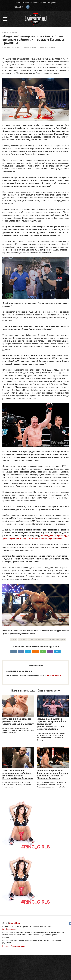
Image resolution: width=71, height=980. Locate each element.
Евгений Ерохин (37, 640)
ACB (14, 640)
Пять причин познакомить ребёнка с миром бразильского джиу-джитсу (18, 721)
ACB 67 (23, 640)
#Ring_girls (35, 847)
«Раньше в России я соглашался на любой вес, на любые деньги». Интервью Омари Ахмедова (18, 774)
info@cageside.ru (9, 929)
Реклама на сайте (18, 946)
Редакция (18, 7)
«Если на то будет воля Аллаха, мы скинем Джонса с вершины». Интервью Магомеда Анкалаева (52, 774)
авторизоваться (54, 675)
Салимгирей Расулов (57, 640)
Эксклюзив (33, 48)
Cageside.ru (15, 923)
